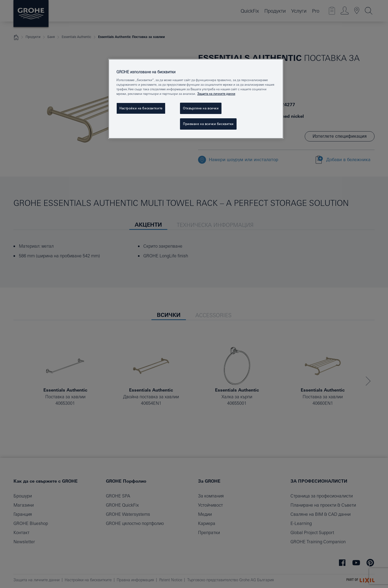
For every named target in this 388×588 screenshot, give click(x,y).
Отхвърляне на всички (201, 108)
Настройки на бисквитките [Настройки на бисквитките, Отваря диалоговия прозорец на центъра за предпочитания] (141, 108)
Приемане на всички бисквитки (208, 124)
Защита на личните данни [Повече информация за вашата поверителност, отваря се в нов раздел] (216, 94)
